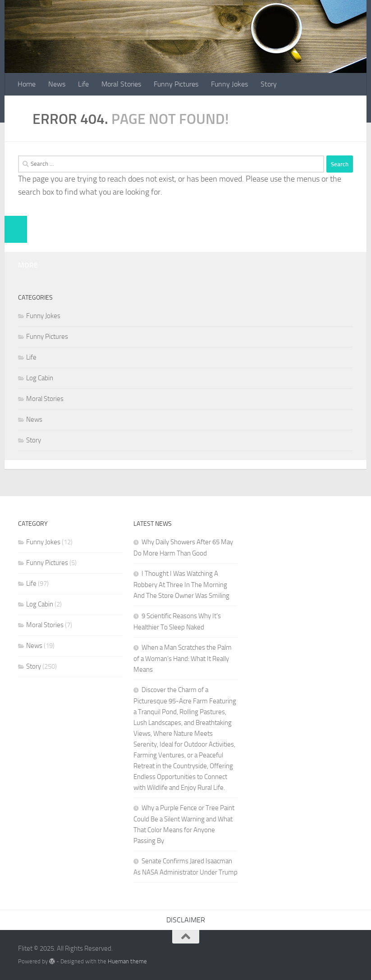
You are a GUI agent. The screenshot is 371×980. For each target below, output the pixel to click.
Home (27, 84)
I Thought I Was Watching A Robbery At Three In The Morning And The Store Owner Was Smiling (181, 585)
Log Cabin (40, 378)
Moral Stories (121, 84)
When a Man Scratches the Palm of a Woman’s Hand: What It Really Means (183, 659)
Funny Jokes (229, 84)
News (57, 84)
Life (83, 84)
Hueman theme (127, 961)
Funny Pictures (176, 84)
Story (269, 84)
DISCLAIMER (186, 920)
